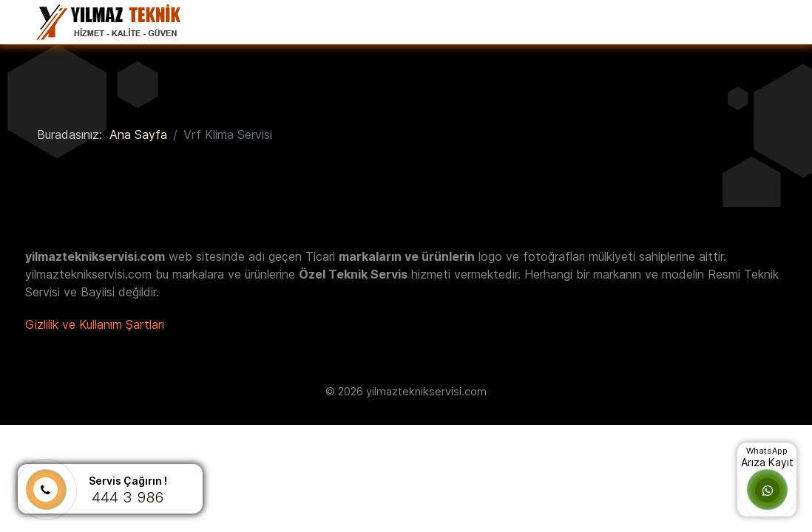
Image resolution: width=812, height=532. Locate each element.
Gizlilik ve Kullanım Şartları (95, 324)
